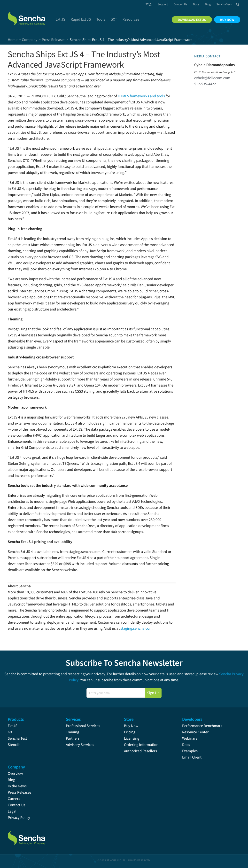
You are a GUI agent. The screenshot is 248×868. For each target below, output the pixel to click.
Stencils (14, 745)
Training (73, 732)
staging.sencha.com (136, 628)
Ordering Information (141, 745)
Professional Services (83, 726)
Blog (11, 780)
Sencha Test (17, 738)
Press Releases (19, 792)
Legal (12, 811)
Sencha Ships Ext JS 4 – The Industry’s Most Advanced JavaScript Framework (84, 59)
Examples (190, 751)
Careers (14, 799)
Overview (15, 774)
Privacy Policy (19, 818)
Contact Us (16, 805)
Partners (73, 738)
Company (30, 40)
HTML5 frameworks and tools (141, 96)
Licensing (132, 738)
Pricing (130, 732)
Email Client (192, 757)
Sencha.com (27, 15)
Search (238, 4)
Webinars (190, 738)
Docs (186, 745)
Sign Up (153, 693)
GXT (11, 732)
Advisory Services (80, 745)
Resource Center (195, 732)
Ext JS (13, 726)
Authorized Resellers (140, 751)
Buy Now (131, 726)
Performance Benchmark (202, 726)
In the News (17, 786)
